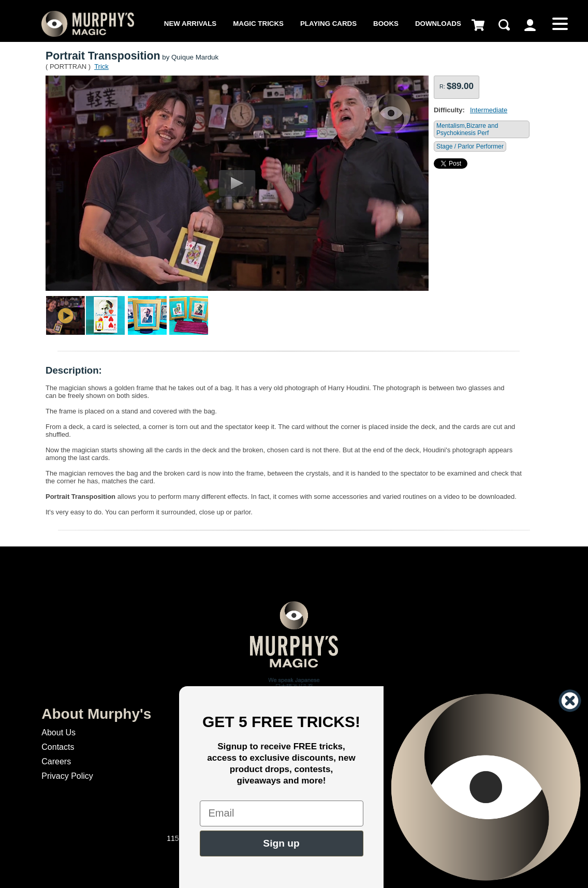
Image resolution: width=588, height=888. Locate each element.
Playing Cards (328, 24)
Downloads (438, 24)
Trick (101, 66)
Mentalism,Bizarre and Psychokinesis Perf (467, 129)
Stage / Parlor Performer (470, 146)
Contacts (58, 747)
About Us (58, 732)
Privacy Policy (67, 776)
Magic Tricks (258, 24)
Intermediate (489, 110)
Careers (56, 761)
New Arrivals (190, 24)
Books (386, 24)
